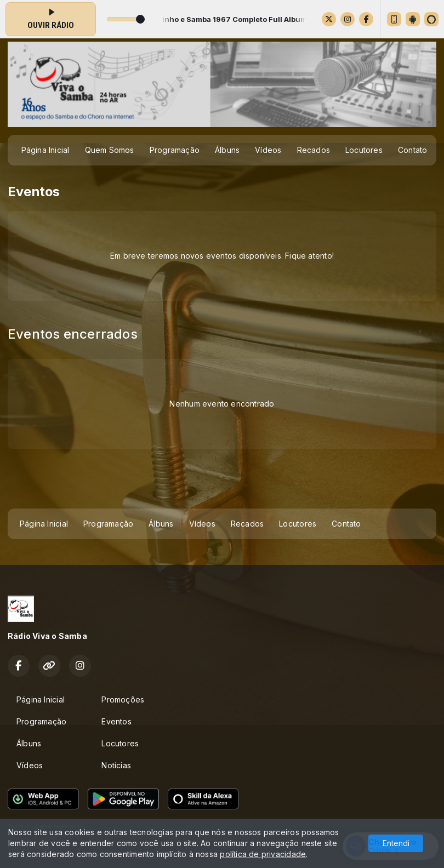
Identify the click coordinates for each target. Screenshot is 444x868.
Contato (412, 150)
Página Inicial (45, 150)
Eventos (116, 721)
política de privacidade (263, 854)
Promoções (123, 699)
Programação (175, 150)
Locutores (364, 150)
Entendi (396, 843)
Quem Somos (110, 150)
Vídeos (268, 150)
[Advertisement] (222, 482)
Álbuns (227, 150)
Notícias (116, 765)
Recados (314, 150)
